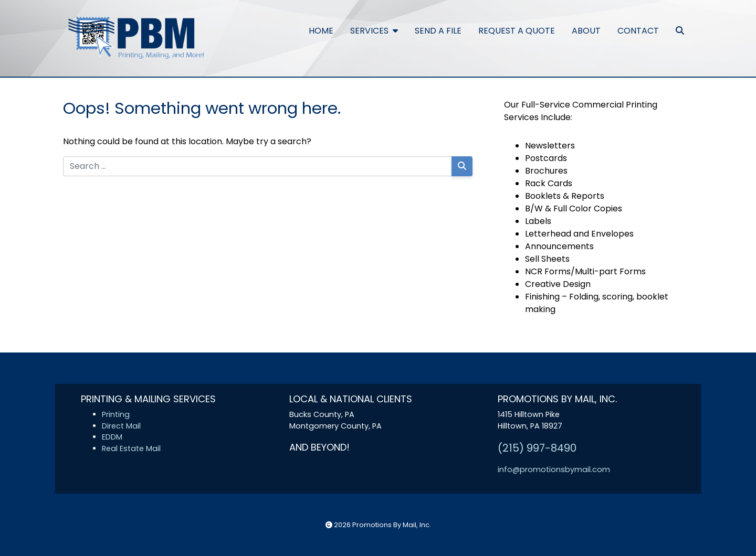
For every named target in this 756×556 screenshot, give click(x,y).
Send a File (438, 31)
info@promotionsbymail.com (554, 469)
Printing (116, 414)
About (586, 31)
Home (321, 31)
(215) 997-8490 (537, 448)
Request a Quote (517, 31)
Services (374, 31)
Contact (638, 31)
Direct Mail (121, 426)
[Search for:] (258, 166)
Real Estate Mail (131, 448)
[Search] (462, 166)
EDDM (112, 437)
